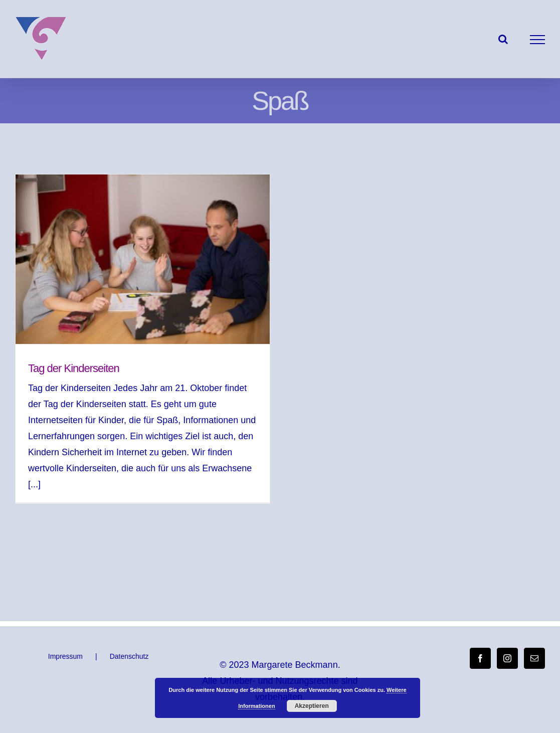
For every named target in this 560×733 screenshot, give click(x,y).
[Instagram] (507, 658)
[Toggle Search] (503, 39)
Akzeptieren (312, 706)
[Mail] (534, 658)
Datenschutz (129, 656)
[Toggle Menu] (538, 40)
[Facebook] (480, 658)
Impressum (65, 656)
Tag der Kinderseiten (74, 368)
